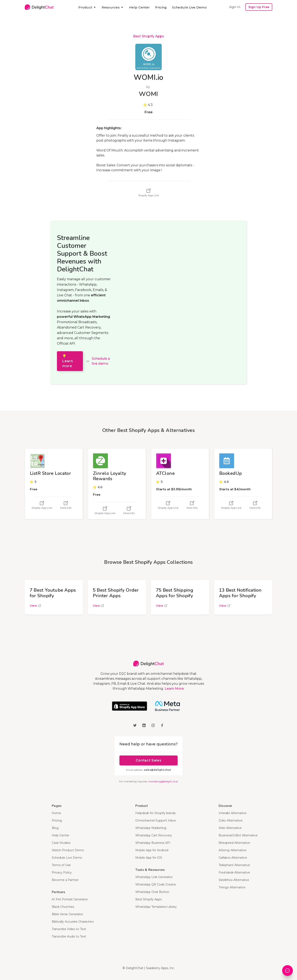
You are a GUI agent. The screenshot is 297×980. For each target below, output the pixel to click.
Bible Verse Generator (67, 914)
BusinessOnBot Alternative (238, 835)
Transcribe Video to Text (69, 929)
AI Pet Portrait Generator (70, 899)
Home (56, 813)
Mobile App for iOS (149, 858)
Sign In (235, 7)
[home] (39, 7)
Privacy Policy (62, 872)
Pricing (161, 7)
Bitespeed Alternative (234, 843)
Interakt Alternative (233, 813)
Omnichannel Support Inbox (156, 820)
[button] (87, 7)
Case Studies (61, 843)
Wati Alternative (230, 828)
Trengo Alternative (232, 887)
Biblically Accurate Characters (73, 922)
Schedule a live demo (101, 361)
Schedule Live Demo (189, 7)
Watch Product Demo (68, 850)
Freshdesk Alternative (234, 872)
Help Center (139, 7)
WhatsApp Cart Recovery (154, 835)
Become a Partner (65, 880)
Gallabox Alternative (233, 858)
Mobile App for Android (152, 850)
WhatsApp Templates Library (156, 907)
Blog (55, 828)
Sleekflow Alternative (234, 880)
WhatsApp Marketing (151, 828)
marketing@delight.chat (163, 781)
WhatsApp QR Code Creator (156, 884)
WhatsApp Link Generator (154, 877)
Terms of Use (61, 865)
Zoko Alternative (231, 820)
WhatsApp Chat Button (152, 892)
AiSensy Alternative (233, 850)
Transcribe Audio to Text (69, 936)
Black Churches (63, 907)
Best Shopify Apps (148, 36)
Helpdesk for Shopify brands (155, 813)
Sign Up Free (259, 7)
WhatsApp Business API (153, 843)
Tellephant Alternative (234, 865)
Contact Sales (148, 760)
